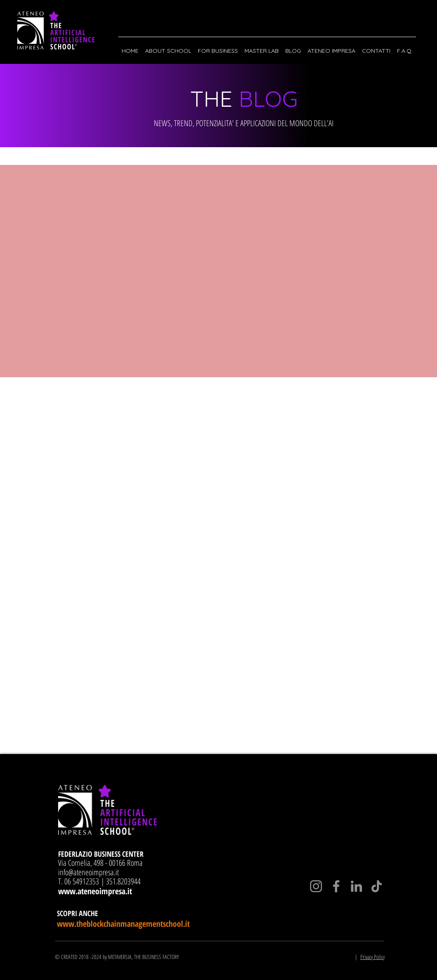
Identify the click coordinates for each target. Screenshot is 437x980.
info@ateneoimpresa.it (88, 872)
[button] (168, 47)
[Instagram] (316, 886)
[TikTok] (377, 886)
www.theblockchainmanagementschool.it (123, 924)
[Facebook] (336, 886)
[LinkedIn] (356, 886)
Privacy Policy (372, 957)
